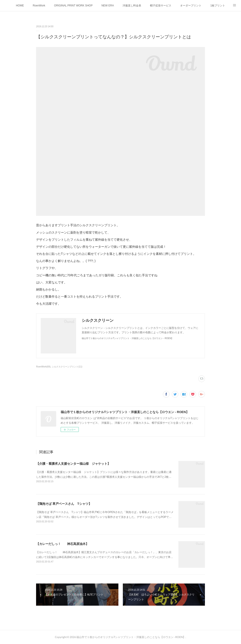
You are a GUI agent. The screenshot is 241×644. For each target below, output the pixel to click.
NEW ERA (108, 6)
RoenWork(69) (43, 367)
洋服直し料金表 (132, 6)
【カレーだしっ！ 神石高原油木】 (62, 544)
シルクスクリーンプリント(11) (67, 367)
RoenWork (39, 6)
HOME (20, 6)
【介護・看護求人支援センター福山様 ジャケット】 (73, 464)
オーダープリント (191, 6)
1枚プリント (218, 6)
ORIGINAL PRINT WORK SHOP (73, 6)
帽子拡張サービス (161, 6)
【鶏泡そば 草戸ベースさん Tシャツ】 (64, 504)
